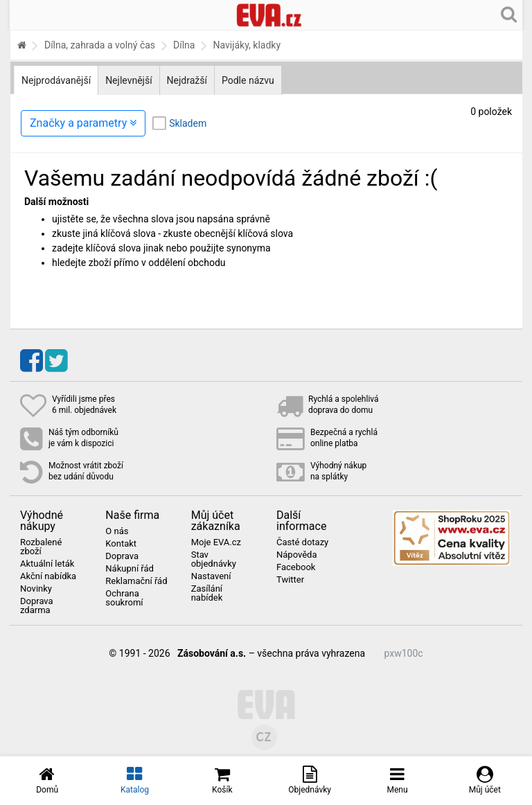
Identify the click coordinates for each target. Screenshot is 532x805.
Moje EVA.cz (216, 542)
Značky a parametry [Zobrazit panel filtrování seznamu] (83, 123)
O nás (117, 531)
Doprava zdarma (37, 606)
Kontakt (121, 544)
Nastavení (211, 576)
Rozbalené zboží (41, 547)
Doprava (122, 556)
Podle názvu (248, 80)
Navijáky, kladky (247, 45)
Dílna (184, 45)
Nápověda (296, 555)
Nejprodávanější (56, 80)
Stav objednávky (214, 559)
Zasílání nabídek (207, 593)
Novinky (36, 589)
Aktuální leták (47, 564)
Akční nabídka (48, 576)
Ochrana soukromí (124, 598)
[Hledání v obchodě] (509, 14)
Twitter (290, 580)
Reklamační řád (136, 581)
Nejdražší (187, 80)
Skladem (188, 123)
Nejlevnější (128, 80)
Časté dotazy (302, 542)
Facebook (296, 567)
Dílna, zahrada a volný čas (100, 45)
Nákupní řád (130, 569)
